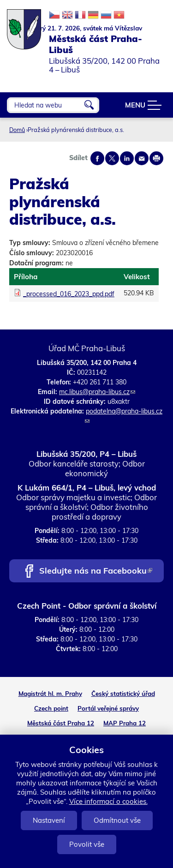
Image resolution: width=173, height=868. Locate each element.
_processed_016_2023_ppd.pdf (69, 294)
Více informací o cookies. (108, 801)
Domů (17, 130)
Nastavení (49, 820)
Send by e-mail (142, 158)
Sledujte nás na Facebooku (96, 572)
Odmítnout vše (117, 820)
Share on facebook (97, 158)
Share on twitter (112, 158)
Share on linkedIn (127, 158)
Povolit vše (87, 844)
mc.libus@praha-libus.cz (97, 392)
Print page (156, 158)
